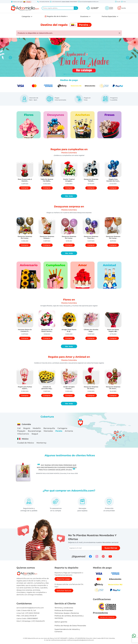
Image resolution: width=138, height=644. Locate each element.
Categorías (26, 16)
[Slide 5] (71, 74)
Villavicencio (23, 434)
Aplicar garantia (61, 622)
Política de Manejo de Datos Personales (70, 626)
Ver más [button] (69, 196)
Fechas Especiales (109, 16)
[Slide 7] (74, 74)
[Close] (120, 33)
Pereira (59, 431)
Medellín (37, 428)
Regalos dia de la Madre (56, 16)
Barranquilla (49, 428)
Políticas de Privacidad (64, 610)
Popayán (21, 431)
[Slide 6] (72, 74)
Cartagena (62, 428)
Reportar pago (63, 579)
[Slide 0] (64, 74)
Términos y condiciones (64, 608)
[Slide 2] (67, 74)
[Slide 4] (70, 74)
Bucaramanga (34, 431)
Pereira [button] (29, 2)
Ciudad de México (26, 443)
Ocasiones (84, 16)
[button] (24, 2)
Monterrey (41, 443)
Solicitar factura (64, 591)
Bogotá (27, 428)
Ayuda (118, 2)
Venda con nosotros (107, 617)
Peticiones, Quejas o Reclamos (67, 613)
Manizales (48, 431)
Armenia (69, 431)
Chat (123, 2)
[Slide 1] (66, 74)
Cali (19, 428)
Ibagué (35, 434)
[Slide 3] (68, 74)
